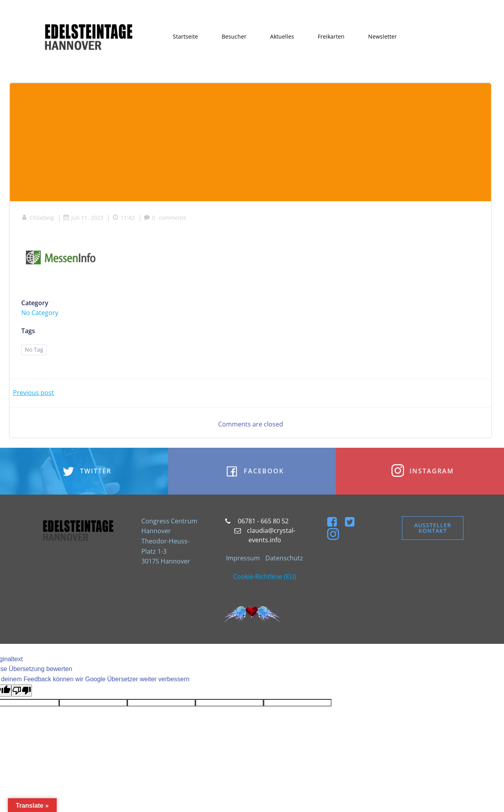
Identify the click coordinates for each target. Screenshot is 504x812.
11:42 (124, 218)
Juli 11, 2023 (83, 218)
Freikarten (332, 36)
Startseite (186, 36)
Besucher (234, 36)
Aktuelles (283, 36)
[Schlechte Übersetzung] (22, 692)
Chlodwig (38, 218)
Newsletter (383, 36)
